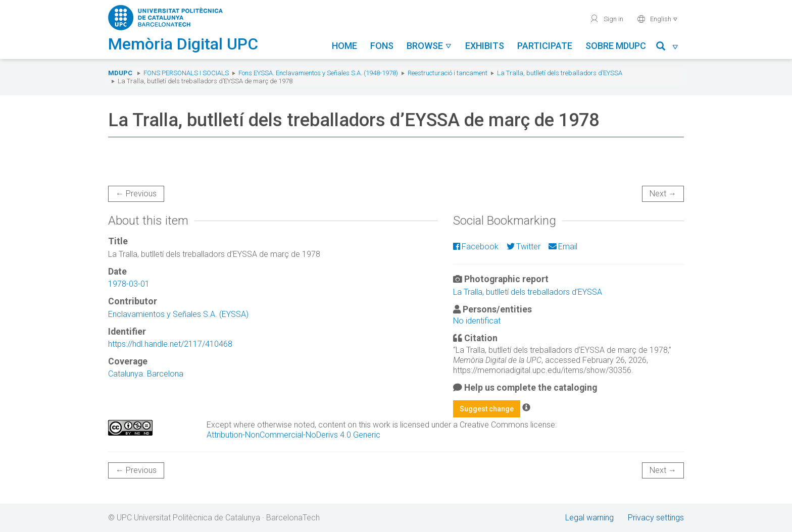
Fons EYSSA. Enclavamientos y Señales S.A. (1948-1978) (318, 73)
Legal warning (589, 518)
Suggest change (487, 409)
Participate (545, 46)
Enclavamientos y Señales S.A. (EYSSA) (178, 314)
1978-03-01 (129, 284)
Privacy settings (656, 518)
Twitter (524, 247)
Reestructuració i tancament (448, 73)
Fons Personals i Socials (186, 73)
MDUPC (120, 73)
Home (344, 46)
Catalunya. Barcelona (146, 374)
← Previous (136, 194)
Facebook (476, 247)
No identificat (477, 321)
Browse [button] (429, 46)
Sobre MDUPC (616, 46)
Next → (663, 194)
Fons (382, 46)
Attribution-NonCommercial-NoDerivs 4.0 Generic (293, 435)
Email (563, 247)
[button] (667, 48)
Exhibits (485, 46)
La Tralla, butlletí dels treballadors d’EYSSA (560, 73)
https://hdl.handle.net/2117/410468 (170, 344)
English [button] (657, 19)
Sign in (606, 19)
